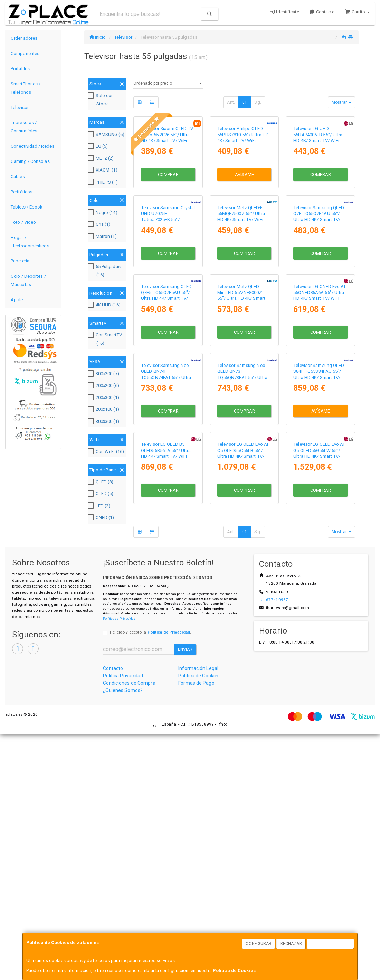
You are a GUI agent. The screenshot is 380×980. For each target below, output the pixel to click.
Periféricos (22, 192)
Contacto (322, 12)
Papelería (20, 261)
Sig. (258, 102)
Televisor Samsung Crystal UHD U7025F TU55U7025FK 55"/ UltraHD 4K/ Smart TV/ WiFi (168, 318)
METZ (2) (102, 158)
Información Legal (198, 914)
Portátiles (20, 69)
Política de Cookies (234, 970)
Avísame (244, 224)
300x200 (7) (104, 374)
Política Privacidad (123, 922)
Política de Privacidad (119, 864)
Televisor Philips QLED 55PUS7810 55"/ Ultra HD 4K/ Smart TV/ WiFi (243, 184)
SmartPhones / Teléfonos (26, 88)
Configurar (259, 944)
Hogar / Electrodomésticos (30, 242)
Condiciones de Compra (129, 929)
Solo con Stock (102, 100)
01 (245, 102)
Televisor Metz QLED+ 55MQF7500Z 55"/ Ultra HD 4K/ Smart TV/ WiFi (241, 312)
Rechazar (291, 944)
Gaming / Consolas (30, 161)
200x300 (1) (104, 398)
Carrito (357, 12)
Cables (18, 177)
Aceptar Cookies (331, 944)
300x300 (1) (104, 422)
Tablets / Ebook (27, 207)
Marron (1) (103, 237)
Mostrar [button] (341, 102)
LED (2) (100, 506)
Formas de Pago (196, 929)
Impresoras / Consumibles (24, 127)
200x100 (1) (104, 409)
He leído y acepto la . (150, 878)
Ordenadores (24, 38)
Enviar (185, 895)
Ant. (231, 102)
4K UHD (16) (105, 305)
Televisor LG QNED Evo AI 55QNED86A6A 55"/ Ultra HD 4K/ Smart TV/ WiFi (319, 440)
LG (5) (99, 146)
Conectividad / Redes (32, 146)
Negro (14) (103, 213)
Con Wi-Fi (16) (107, 452)
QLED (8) (102, 482)
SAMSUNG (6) (107, 135)
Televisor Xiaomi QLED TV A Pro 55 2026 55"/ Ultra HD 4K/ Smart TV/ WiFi (167, 184)
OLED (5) (102, 494)
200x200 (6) (104, 386)
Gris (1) (100, 224)
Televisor (20, 107)
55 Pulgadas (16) (105, 271)
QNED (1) (102, 518)
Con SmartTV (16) (106, 339)
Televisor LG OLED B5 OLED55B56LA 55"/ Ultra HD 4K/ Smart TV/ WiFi (166, 696)
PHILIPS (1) (104, 182)
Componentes (25, 53)
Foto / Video (23, 222)
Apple (17, 300)
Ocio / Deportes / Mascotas (28, 280)
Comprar (168, 224)
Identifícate (284, 12)
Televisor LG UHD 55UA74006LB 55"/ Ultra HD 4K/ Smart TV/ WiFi (318, 184)
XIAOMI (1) (103, 170)
